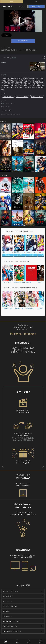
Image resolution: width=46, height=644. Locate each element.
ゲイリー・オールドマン (22, 96)
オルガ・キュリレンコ (8, 96)
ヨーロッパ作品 (6, 110)
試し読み (8, 255)
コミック (35, 2)
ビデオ (11, 2)
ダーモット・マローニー (37, 96)
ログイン (22, 7)
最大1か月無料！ (37, 6)
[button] (41, 246)
